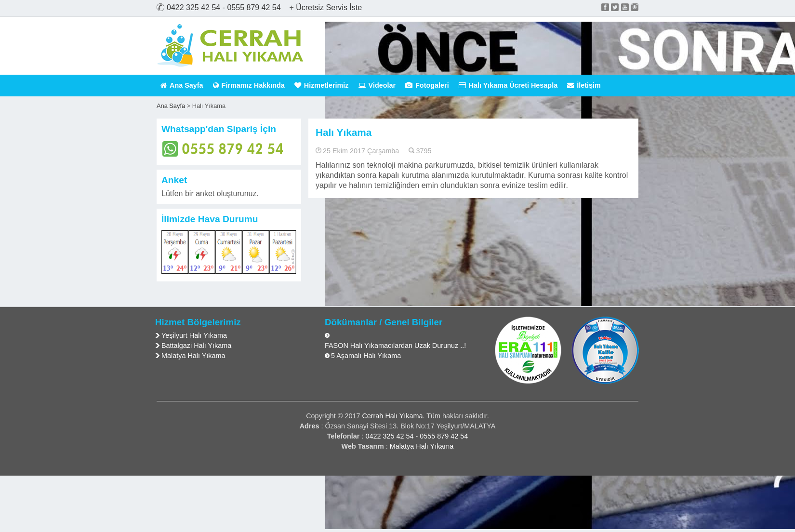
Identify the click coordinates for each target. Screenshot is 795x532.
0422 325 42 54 (193, 7)
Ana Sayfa (182, 85)
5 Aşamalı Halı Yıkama (366, 356)
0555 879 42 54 (254, 7)
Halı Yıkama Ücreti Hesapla (508, 85)
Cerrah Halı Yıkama (392, 416)
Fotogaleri (427, 85)
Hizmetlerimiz (322, 85)
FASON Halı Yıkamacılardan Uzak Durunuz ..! (395, 346)
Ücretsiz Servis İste (329, 7)
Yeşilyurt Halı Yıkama (194, 335)
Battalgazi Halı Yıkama (196, 346)
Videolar (377, 85)
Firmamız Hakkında (249, 85)
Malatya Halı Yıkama (193, 356)
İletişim (584, 85)
